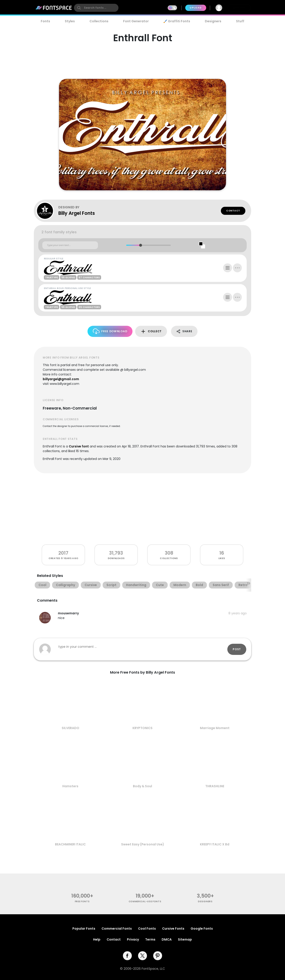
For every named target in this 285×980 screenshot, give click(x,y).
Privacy (133, 939)
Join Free (239, 8)
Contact (233, 211)
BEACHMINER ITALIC (70, 844)
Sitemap (185, 939)
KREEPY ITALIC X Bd (215, 844)
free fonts (82, 901)
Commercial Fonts (117, 929)
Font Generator (136, 21)
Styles (70, 21)
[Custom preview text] (70, 245)
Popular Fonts (84, 929)
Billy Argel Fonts (77, 213)
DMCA (167, 939)
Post (237, 649)
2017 (63, 553)
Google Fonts (202, 929)
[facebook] (127, 956)
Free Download (110, 331)
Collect (151, 331)
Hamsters (70, 786)
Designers (213, 21)
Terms (150, 939)
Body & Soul (142, 786)
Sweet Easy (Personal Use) (143, 844)
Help (97, 939)
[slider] (140, 245)
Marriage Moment (215, 728)
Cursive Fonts (173, 929)
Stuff (240, 21)
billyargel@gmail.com (61, 379)
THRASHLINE (215, 786)
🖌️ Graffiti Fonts (177, 21)
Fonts (45, 21)
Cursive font (79, 446)
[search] (96, 8)
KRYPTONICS (142, 728)
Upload (196, 8)
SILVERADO (70, 728)
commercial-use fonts (145, 901)
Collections (99, 21)
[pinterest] (158, 956)
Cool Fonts (147, 929)
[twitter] (142, 956)
